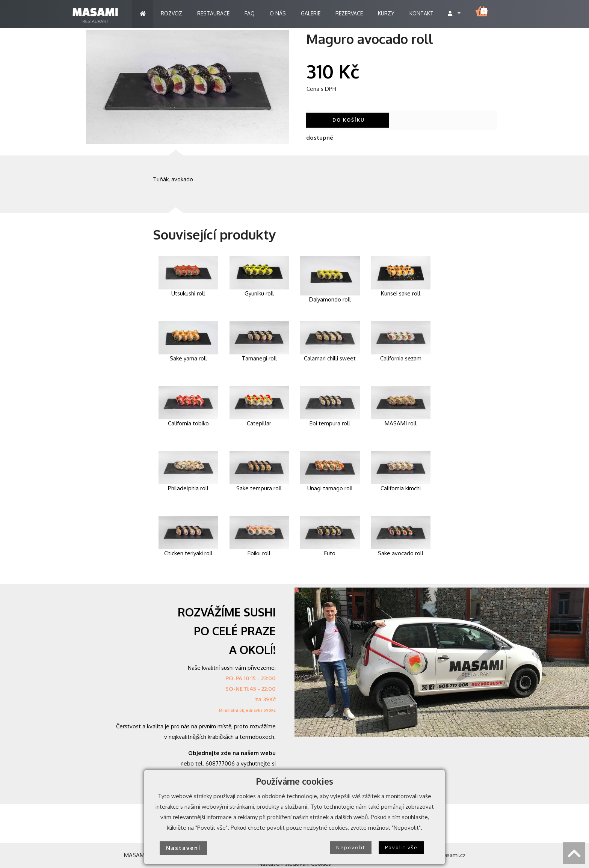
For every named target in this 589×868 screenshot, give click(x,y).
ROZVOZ (171, 13)
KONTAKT (421, 13)
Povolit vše (401, 847)
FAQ (250, 13)
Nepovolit (351, 847)
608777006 (220, 763)
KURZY (386, 13)
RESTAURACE (213, 13)
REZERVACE (349, 13)
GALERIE (311, 13)
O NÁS (278, 13)
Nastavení (183, 848)
